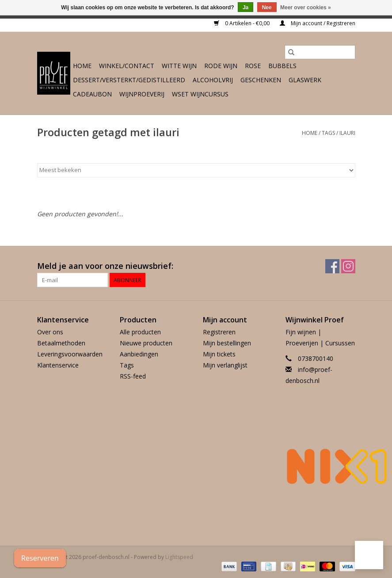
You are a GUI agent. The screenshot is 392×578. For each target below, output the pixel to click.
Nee (267, 8)
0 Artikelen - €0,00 (242, 23)
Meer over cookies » (306, 8)
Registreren (219, 332)
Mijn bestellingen (227, 343)
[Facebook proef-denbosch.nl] (332, 266)
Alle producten (140, 332)
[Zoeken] (320, 52)
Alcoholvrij (213, 80)
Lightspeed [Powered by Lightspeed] (179, 557)
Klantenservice (58, 365)
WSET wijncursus (200, 94)
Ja (245, 8)
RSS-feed (133, 376)
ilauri (347, 133)
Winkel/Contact (127, 66)
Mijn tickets (219, 354)
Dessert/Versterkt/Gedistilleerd (129, 80)
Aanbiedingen (139, 354)
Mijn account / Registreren (318, 23)
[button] (369, 555)
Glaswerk (305, 80)
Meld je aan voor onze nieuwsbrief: (105, 266)
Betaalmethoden (61, 343)
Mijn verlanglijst (225, 365)
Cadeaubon (92, 94)
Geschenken (261, 80)
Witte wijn (179, 66)
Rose (253, 66)
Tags (328, 133)
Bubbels (282, 66)
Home (82, 66)
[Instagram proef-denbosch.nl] (348, 266)
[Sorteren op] (196, 170)
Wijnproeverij (142, 94)
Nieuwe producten (146, 343)
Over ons (50, 332)
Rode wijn (221, 66)
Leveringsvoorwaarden (70, 354)
